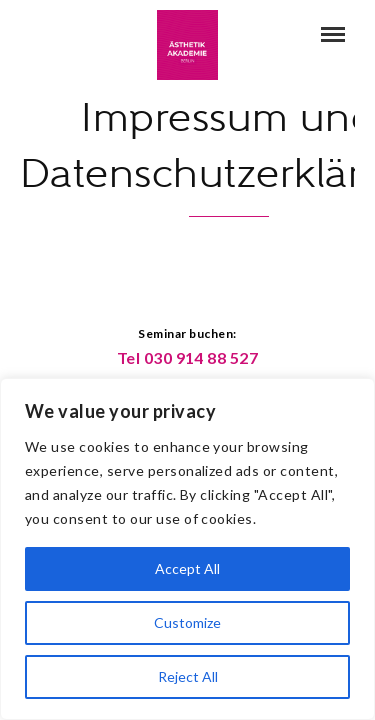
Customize (187, 622)
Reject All (188, 676)
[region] (187, 549)
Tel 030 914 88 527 (188, 357)
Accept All (187, 568)
